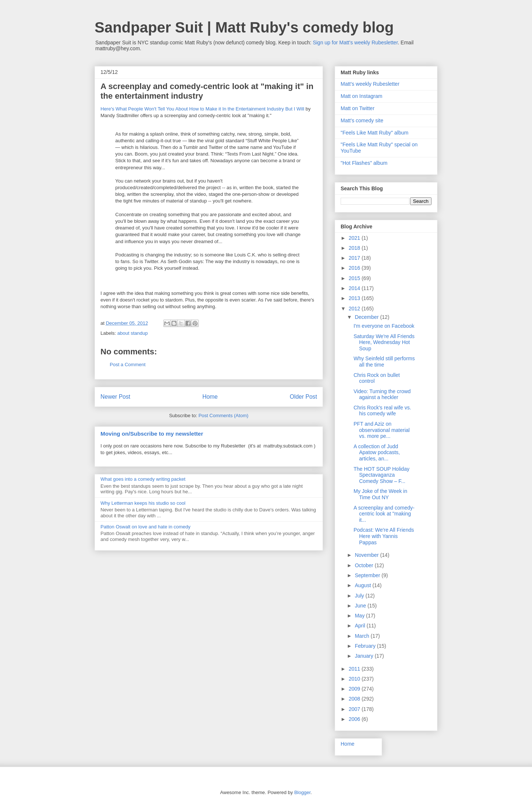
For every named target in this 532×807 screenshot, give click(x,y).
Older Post (303, 397)
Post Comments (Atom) (223, 416)
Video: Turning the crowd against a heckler (382, 394)
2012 (355, 309)
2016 (355, 268)
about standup (133, 333)
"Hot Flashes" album (364, 163)
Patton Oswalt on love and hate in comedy (146, 527)
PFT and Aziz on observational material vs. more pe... (382, 430)
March (363, 636)
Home (210, 397)
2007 (355, 709)
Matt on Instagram (362, 96)
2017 (355, 258)
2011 (355, 669)
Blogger (302, 792)
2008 (355, 699)
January (365, 656)
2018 (355, 248)
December (367, 317)
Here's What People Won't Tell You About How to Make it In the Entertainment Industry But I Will (202, 109)
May (360, 616)
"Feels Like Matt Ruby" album (374, 133)
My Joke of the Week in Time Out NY (380, 494)
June (361, 606)
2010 (355, 679)
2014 (355, 288)
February (366, 646)
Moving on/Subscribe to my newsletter (152, 434)
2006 (355, 719)
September (368, 575)
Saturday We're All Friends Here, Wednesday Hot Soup (384, 343)
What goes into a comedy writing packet (143, 479)
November (367, 555)
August (363, 585)
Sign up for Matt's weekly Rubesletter (355, 42)
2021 (355, 238)
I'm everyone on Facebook (384, 326)
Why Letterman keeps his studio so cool (143, 503)
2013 (355, 298)
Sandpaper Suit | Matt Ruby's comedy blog (244, 27)
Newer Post (115, 397)
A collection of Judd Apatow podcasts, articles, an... (377, 453)
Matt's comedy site (362, 120)
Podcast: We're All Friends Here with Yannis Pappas (384, 536)
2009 (355, 689)
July (360, 596)
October (365, 565)
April (361, 626)
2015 (355, 278)
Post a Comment (128, 365)
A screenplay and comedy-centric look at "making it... (384, 514)
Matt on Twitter (358, 108)
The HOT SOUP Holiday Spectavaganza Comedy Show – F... (381, 475)
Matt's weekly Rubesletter (370, 84)
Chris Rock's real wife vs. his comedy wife (382, 411)
